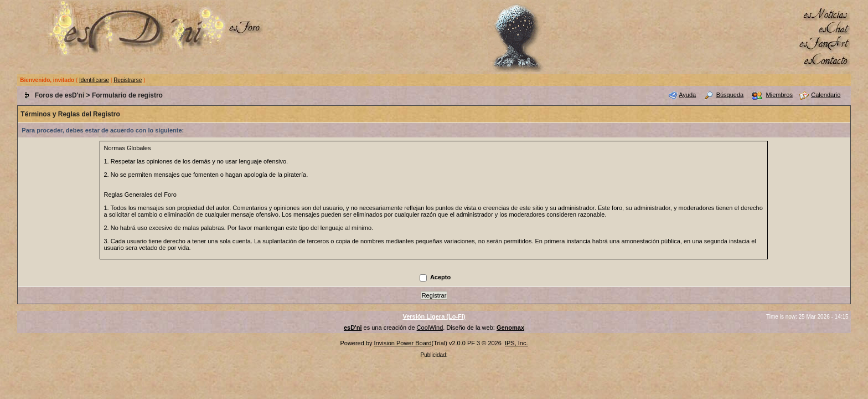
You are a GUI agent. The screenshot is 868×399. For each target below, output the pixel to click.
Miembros (779, 95)
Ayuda (687, 95)
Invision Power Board (403, 343)
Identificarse (94, 80)
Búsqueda (730, 95)
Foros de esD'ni (60, 95)
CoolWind (430, 328)
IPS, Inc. (516, 343)
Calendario (826, 95)
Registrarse (128, 80)
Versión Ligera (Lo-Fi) (434, 316)
